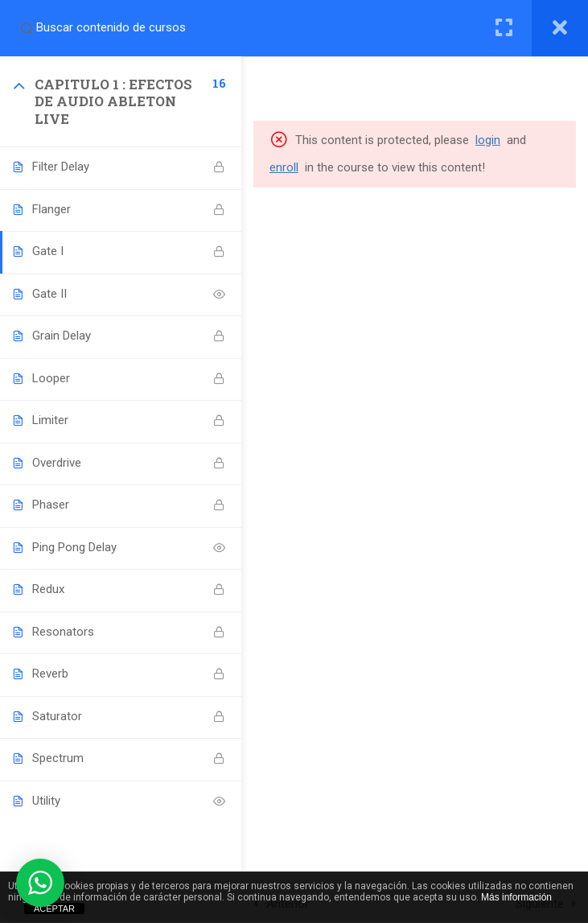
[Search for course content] (27, 28)
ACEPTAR (54, 909)
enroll (284, 167)
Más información (516, 897)
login (488, 140)
